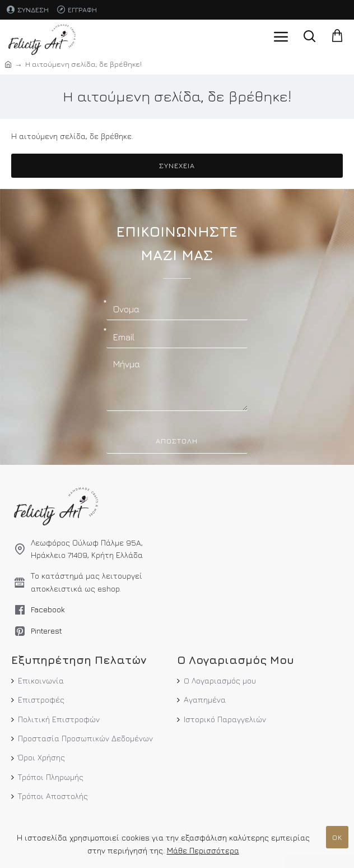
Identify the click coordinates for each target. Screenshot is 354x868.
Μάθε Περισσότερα (203, 850)
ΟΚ (337, 837)
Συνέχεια (177, 165)
